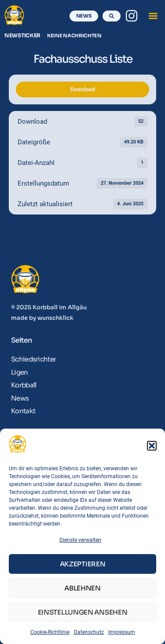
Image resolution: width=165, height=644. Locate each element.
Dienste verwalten (80, 540)
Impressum (122, 632)
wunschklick (55, 318)
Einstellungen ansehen (83, 612)
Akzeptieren (83, 564)
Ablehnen (82, 588)
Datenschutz (89, 632)
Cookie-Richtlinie (50, 632)
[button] (152, 446)
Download (83, 89)
